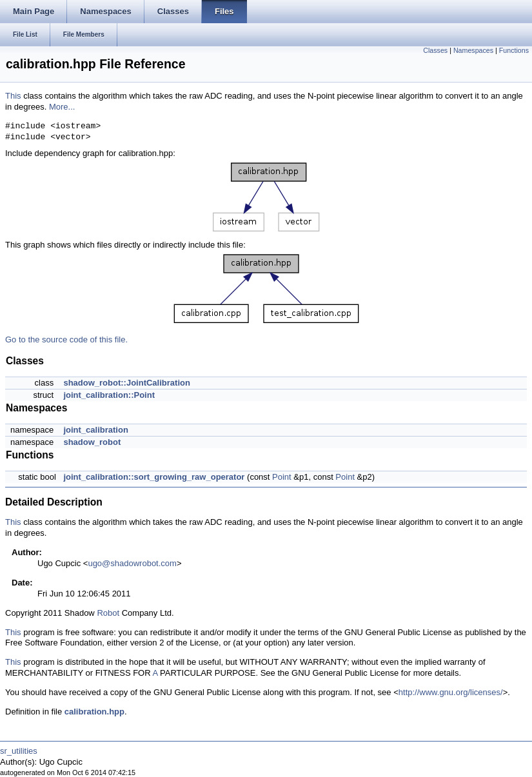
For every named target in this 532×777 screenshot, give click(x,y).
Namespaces (473, 50)
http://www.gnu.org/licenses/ (451, 692)
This (13, 96)
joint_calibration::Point (109, 395)
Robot (108, 613)
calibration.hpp (94, 712)
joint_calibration (95, 430)
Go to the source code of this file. (66, 339)
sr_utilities (19, 751)
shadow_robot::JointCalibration (126, 383)
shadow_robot (92, 442)
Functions (514, 50)
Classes (435, 50)
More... (62, 107)
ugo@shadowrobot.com (132, 563)
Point (282, 477)
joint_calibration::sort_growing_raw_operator (154, 477)
